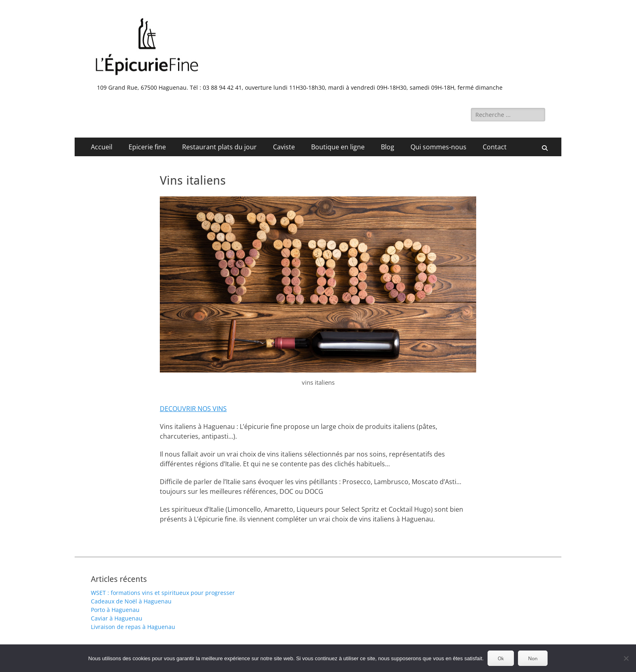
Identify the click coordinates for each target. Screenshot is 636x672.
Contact (495, 147)
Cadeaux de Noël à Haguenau (131, 601)
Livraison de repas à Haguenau (133, 627)
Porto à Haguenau (115, 610)
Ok (501, 658)
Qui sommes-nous (438, 147)
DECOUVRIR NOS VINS (193, 409)
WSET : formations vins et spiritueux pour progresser (163, 593)
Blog (388, 147)
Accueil (102, 147)
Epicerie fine (147, 147)
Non (533, 658)
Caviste (284, 147)
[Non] (626, 658)
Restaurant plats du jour (219, 147)
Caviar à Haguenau (117, 618)
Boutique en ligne (338, 147)
